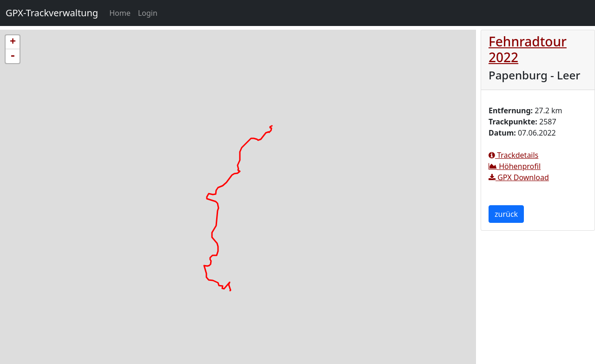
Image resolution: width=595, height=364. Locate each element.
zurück (506, 214)
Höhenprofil (515, 166)
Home (122, 13)
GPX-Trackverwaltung (52, 13)
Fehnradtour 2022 (528, 49)
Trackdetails (513, 155)
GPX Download (519, 177)
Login (148, 13)
